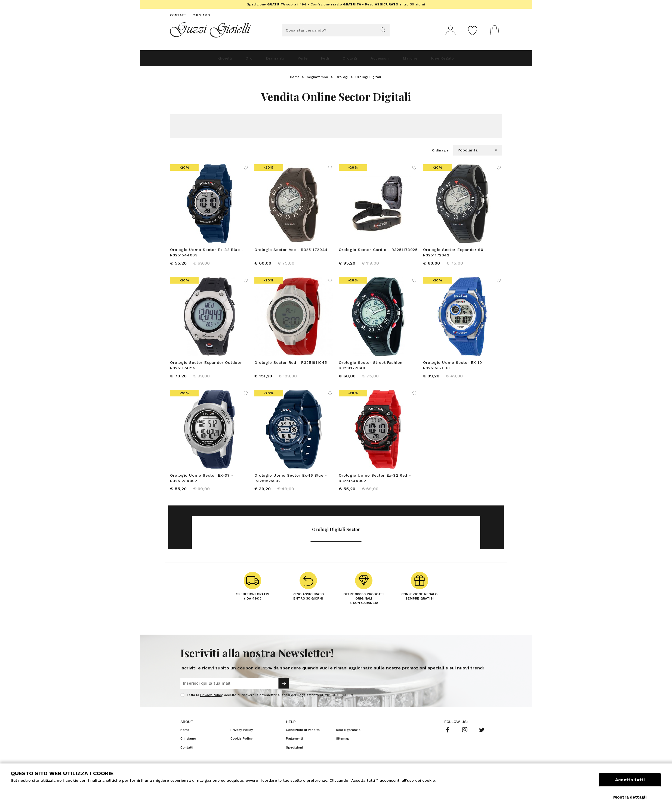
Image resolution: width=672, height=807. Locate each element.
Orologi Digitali (368, 79)
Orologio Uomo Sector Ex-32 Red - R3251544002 (375, 485)
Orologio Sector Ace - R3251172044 (291, 252)
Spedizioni (294, 757)
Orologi (355, 60)
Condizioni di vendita (303, 739)
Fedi (323, 60)
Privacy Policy (211, 704)
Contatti (179, 15)
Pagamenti (294, 748)
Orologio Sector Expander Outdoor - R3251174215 (208, 370)
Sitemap (343, 748)
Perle (294, 60)
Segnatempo (318, 79)
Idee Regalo (471, 60)
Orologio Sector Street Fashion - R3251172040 (372, 370)
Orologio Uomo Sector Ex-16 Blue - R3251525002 (291, 485)
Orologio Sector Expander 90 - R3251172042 (455, 254)
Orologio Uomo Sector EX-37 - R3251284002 (202, 485)
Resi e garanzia (348, 739)
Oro (226, 60)
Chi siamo (201, 15)
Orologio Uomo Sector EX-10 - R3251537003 (454, 370)
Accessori (392, 60)
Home (295, 79)
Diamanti (259, 60)
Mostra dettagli (630, 797)
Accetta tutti (630, 785)
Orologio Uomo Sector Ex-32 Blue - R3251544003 (207, 254)
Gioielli (196, 60)
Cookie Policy (241, 748)
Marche (430, 60)
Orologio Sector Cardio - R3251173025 (378, 252)
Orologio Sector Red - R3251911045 (291, 367)
